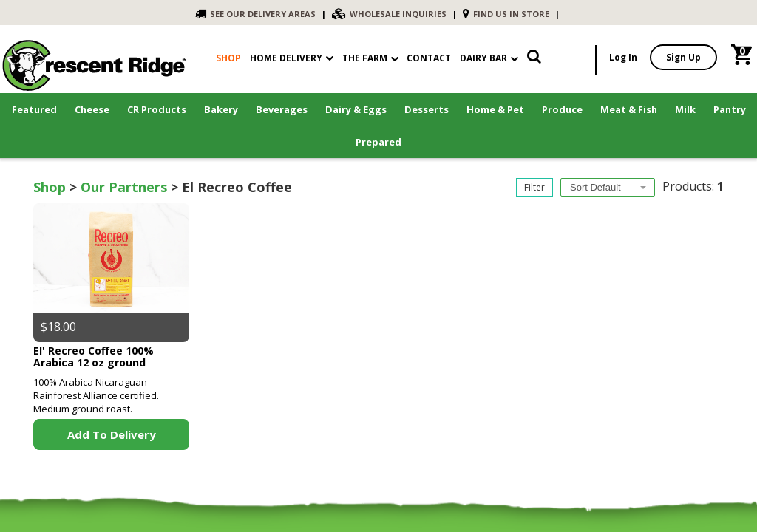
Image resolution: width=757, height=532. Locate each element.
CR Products (157, 109)
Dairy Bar (489, 58)
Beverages (282, 109)
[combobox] (608, 187)
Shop (50, 187)
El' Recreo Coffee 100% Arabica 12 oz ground (94, 356)
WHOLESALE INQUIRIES (389, 14)
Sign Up (683, 57)
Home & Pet (495, 109)
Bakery (221, 109)
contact (429, 58)
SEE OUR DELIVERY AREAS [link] (255, 14)
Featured (34, 109)
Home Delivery (286, 58)
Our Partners (124, 187)
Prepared (378, 142)
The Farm (370, 58)
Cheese (92, 109)
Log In (623, 57)
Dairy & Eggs (356, 109)
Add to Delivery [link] (112, 434)
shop (228, 58)
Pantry (730, 109)
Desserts (427, 109)
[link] (534, 60)
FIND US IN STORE (506, 14)
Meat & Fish (629, 109)
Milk (685, 109)
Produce (562, 109)
